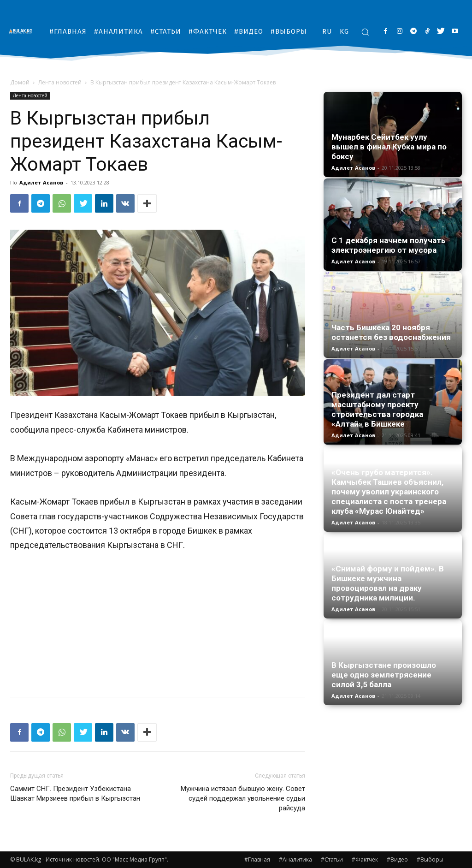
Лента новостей (60, 82)
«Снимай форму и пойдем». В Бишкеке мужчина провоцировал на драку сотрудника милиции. (388, 583)
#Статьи (332, 859)
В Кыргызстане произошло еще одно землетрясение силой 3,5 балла (384, 675)
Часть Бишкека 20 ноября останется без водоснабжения (391, 332)
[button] (365, 32)
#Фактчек (365, 859)
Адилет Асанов (41, 182)
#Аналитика (295, 859)
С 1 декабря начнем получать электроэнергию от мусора (389, 245)
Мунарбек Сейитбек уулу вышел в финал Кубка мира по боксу (389, 147)
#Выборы (430, 859)
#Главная (257, 859)
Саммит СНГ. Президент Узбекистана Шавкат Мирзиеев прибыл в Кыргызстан (76, 794)
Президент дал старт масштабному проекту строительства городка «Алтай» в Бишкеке (377, 409)
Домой (20, 82)
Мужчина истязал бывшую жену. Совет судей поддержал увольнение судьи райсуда (243, 798)
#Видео (397, 859)
